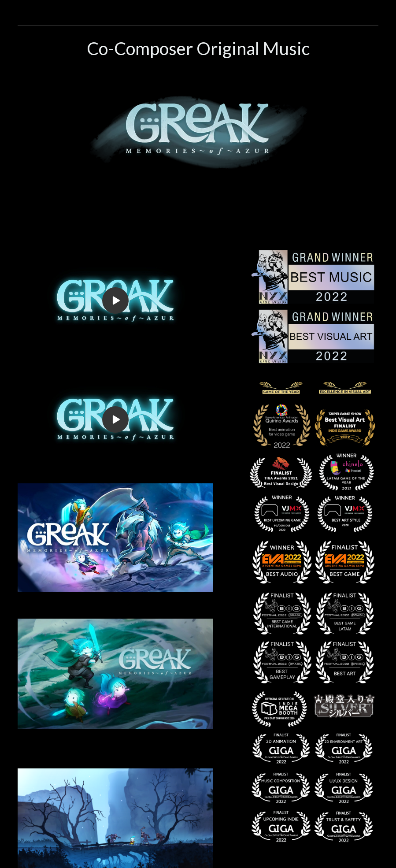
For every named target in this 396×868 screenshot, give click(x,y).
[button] (198, 9)
